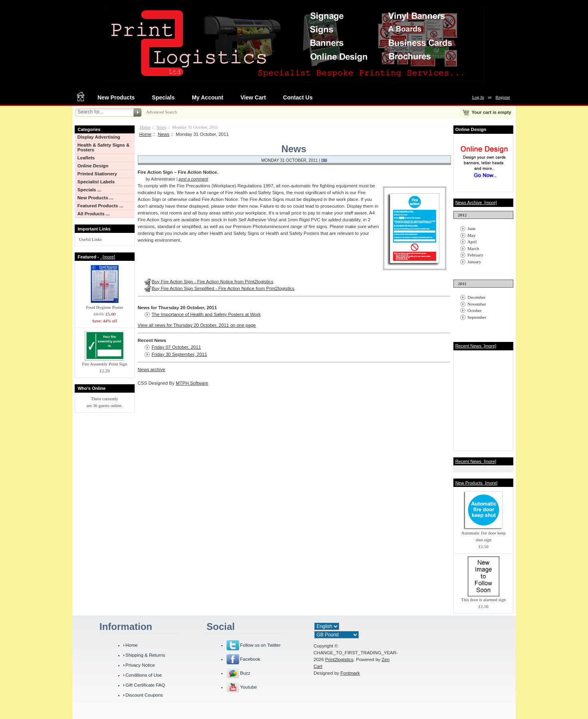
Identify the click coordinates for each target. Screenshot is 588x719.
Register (503, 97)
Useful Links (90, 239)
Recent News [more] (476, 346)
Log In (478, 97)
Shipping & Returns (145, 655)
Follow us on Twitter (260, 645)
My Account (208, 97)
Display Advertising (99, 137)
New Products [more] (477, 483)
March (473, 248)
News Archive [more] (476, 203)
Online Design (93, 166)
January (474, 262)
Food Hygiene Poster (105, 305)
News (161, 127)
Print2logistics (339, 659)
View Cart (253, 97)
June (471, 228)
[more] (108, 257)
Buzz (245, 673)
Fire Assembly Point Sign (104, 361)
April (472, 242)
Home (145, 127)
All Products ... (94, 214)
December (476, 297)
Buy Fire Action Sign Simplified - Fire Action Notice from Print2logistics (223, 288)
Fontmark (350, 673)
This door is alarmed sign (483, 597)
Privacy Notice (140, 665)
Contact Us (298, 97)
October (474, 310)
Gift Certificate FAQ (145, 685)
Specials (163, 97)
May (471, 235)
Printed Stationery (97, 174)
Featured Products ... (100, 206)
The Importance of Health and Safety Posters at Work (206, 314)
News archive (152, 369)
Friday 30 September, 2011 (180, 354)
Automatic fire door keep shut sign (484, 534)
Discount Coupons (144, 695)
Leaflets (86, 158)
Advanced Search (161, 112)
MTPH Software (192, 383)
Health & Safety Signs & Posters (104, 147)
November (477, 304)
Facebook (250, 659)
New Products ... (95, 198)
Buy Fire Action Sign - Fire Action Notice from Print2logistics (213, 282)
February (475, 255)
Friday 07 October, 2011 (177, 347)
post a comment (193, 179)
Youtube (248, 687)
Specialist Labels (96, 182)
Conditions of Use (144, 675)
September (477, 317)
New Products (116, 97)
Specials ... (89, 190)
